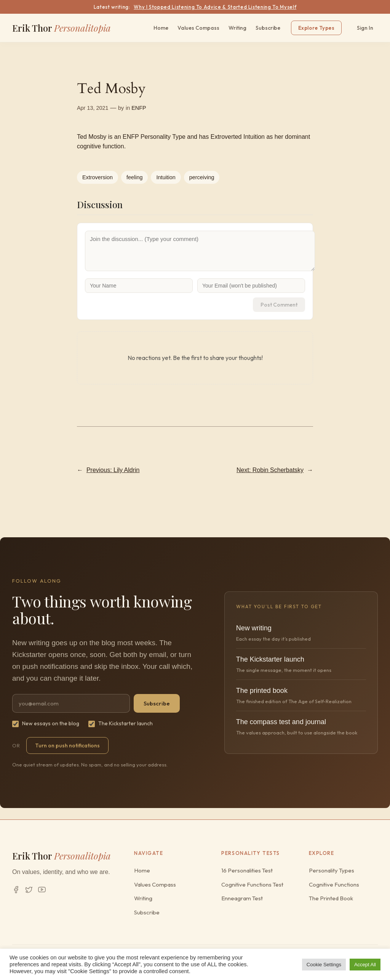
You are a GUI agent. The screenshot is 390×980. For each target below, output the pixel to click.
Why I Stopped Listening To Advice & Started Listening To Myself (215, 7)
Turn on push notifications (67, 745)
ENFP (139, 108)
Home (161, 28)
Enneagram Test (242, 898)
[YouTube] (42, 890)
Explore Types (316, 28)
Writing (237, 28)
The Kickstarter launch (121, 723)
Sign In (365, 28)
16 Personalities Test (247, 870)
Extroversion (97, 177)
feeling (134, 177)
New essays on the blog (46, 723)
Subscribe (268, 28)
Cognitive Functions (334, 884)
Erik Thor (62, 28)
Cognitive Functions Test (252, 884)
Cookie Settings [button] (324, 965)
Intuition (166, 177)
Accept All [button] (365, 965)
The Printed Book (331, 898)
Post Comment (279, 305)
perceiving (202, 177)
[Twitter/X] (29, 890)
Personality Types (332, 870)
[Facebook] (16, 890)
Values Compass (198, 28)
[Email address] (71, 703)
